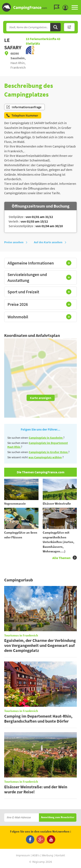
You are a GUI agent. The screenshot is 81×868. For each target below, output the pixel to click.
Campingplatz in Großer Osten (48, 452)
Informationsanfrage (24, 107)
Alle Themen (65, 558)
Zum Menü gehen (76, 3)
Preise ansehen (16, 242)
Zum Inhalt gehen (78, 3)
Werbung (48, 855)
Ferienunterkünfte (41, 39)
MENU (75, 7)
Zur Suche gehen (80, 3)
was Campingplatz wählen (45, 457)
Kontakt (60, 855)
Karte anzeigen (41, 398)
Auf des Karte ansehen (50, 242)
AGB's (36, 855)
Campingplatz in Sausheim (46, 438)
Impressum (23, 855)
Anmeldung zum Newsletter (58, 817)
